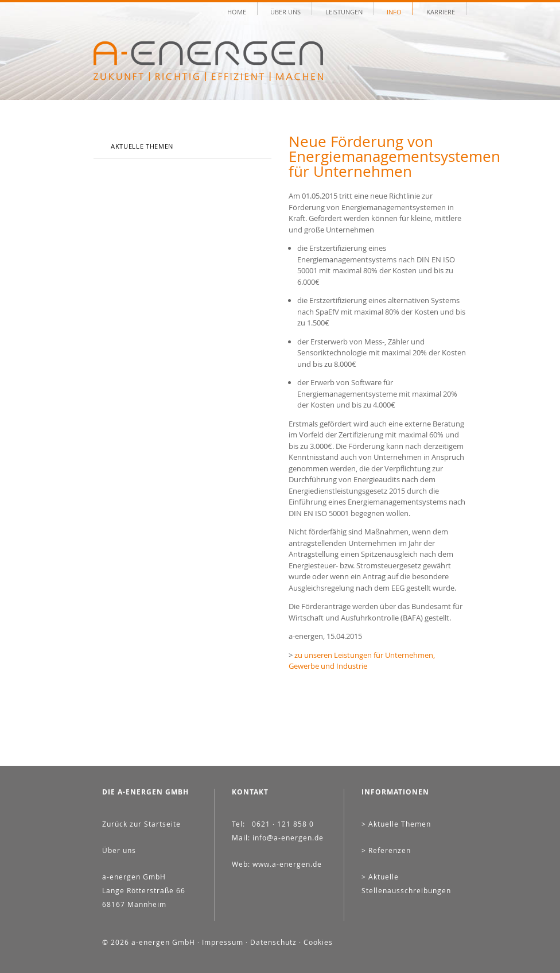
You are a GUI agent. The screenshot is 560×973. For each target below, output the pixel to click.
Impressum (223, 942)
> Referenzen (386, 850)
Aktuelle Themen (142, 146)
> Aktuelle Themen (396, 824)
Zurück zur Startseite (141, 824)
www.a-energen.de (287, 864)
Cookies (318, 942)
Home (237, 11)
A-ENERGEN (208, 61)
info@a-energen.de (288, 838)
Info (394, 11)
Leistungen (344, 11)
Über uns (285, 11)
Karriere (441, 11)
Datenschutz (273, 942)
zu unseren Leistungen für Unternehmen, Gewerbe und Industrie (362, 661)
